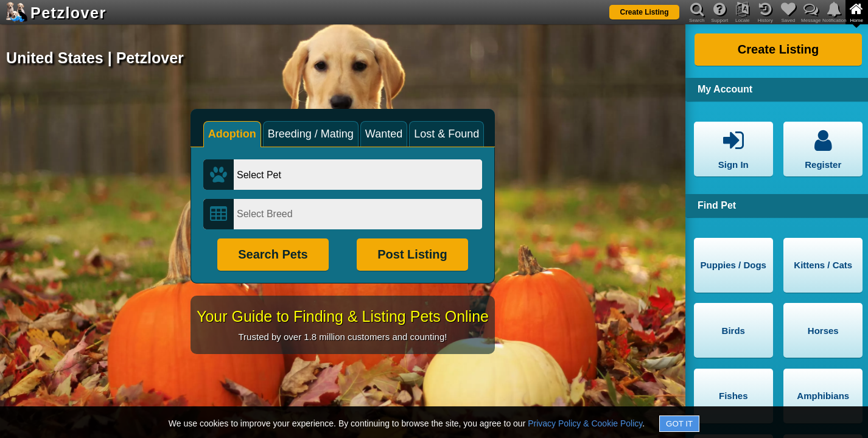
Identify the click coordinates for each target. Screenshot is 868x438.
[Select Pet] (358, 175)
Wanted (384, 134)
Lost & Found (446, 134)
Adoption (232, 134)
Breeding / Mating (311, 134)
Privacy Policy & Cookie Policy (585, 423)
